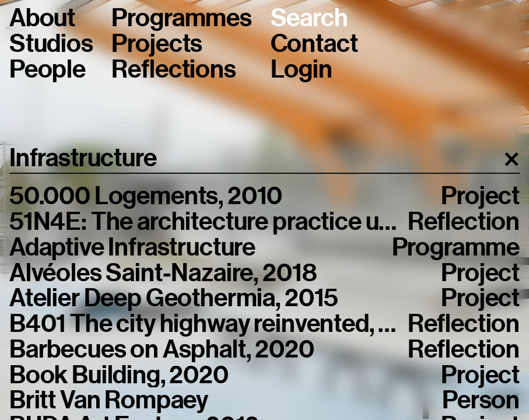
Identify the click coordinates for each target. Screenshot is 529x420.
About (42, 18)
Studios (51, 44)
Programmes (181, 18)
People (48, 69)
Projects (157, 44)
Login (302, 69)
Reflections (174, 69)
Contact (314, 44)
